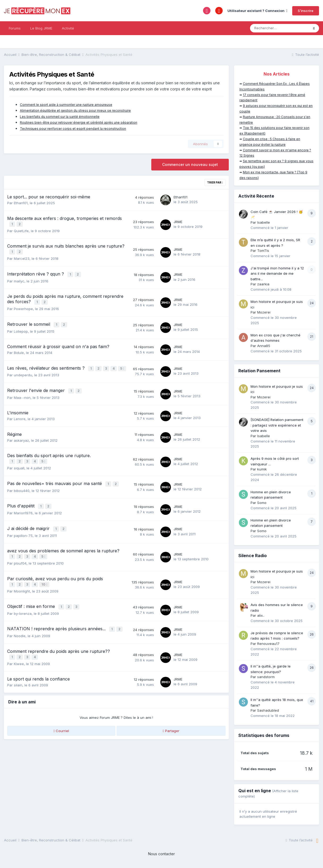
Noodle (20, 633)
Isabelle (264, 222)
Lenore (20, 421)
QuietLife (21, 230)
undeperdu (23, 377)
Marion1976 (23, 513)
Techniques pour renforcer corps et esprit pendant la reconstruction (73, 129)
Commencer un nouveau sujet (190, 164)
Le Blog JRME (41, 28)
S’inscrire (306, 11)
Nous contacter (161, 854)
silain (18, 682)
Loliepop (21, 329)
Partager (171, 728)
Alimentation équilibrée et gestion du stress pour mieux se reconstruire (75, 110)
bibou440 (22, 491)
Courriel (61, 728)
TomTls (263, 251)
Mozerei (264, 312)
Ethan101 (21, 203)
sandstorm (266, 677)
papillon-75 (23, 535)
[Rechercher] (279, 28)
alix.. (261, 615)
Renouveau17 (268, 644)
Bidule (19, 350)
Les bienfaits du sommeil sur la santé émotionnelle (60, 117)
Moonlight (22, 590)
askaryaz (21, 442)
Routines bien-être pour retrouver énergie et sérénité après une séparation (79, 122)
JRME (178, 222)
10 (45, 583)
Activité (68, 28)
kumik (262, 469)
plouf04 (20, 562)
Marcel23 (22, 257)
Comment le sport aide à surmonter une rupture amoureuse (66, 105)
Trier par (215, 182)
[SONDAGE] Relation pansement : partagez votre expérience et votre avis (277, 425)
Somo (262, 503)
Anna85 (264, 346)
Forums (15, 28)
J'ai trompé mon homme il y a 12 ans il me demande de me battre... (277, 274)
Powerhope (23, 307)
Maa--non (22, 399)
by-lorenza (23, 612)
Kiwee (19, 661)
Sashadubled (268, 710)
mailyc (19, 279)
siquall (19, 469)
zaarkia (263, 284)
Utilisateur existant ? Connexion (257, 11)
